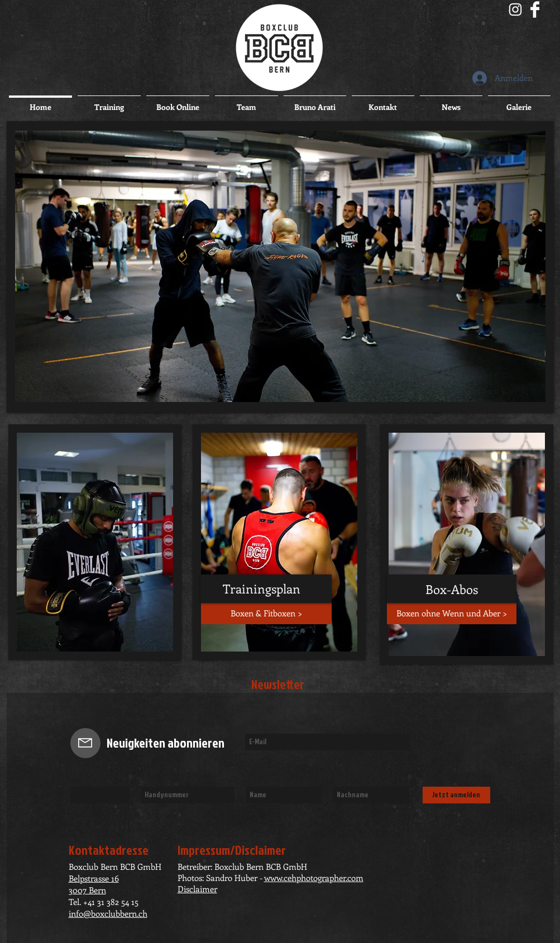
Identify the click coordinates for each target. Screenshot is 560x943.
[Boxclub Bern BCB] (515, 9)
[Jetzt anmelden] (456, 795)
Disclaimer (197, 889)
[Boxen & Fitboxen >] (266, 614)
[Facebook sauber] (535, 9)
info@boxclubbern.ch (108, 913)
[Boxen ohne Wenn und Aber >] (452, 614)
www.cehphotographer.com (314, 878)
